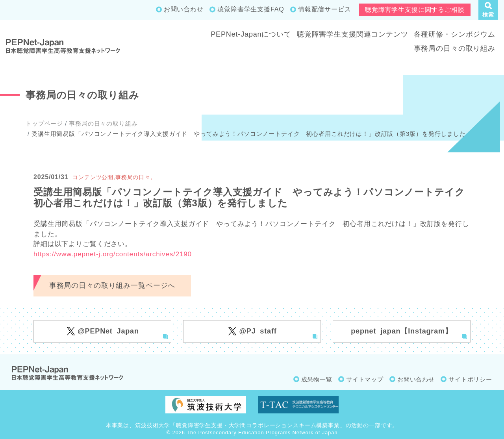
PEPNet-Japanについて (251, 34)
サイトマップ (365, 379)
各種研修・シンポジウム (455, 34)
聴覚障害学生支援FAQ (251, 9)
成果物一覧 (317, 379)
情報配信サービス (325, 9)
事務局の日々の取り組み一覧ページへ (112, 285)
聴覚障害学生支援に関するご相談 (415, 10)
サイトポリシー (470, 379)
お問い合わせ (184, 9)
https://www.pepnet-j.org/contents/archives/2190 (113, 254)
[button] (488, 10)
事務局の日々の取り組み (455, 48)
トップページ (44, 123)
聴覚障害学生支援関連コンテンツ (353, 34)
